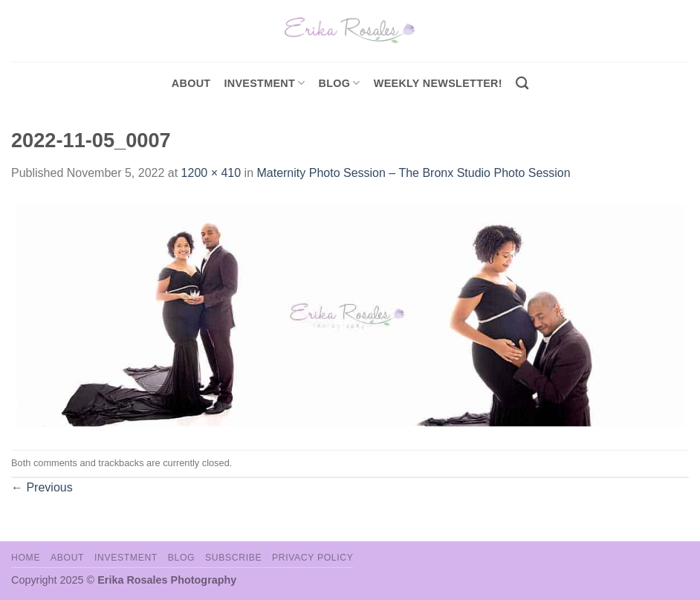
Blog (340, 83)
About (191, 83)
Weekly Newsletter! (438, 83)
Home (26, 558)
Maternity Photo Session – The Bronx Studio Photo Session (413, 173)
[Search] (522, 84)
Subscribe (233, 558)
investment (264, 83)
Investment (126, 558)
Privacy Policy (312, 558)
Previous (42, 487)
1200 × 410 (211, 173)
